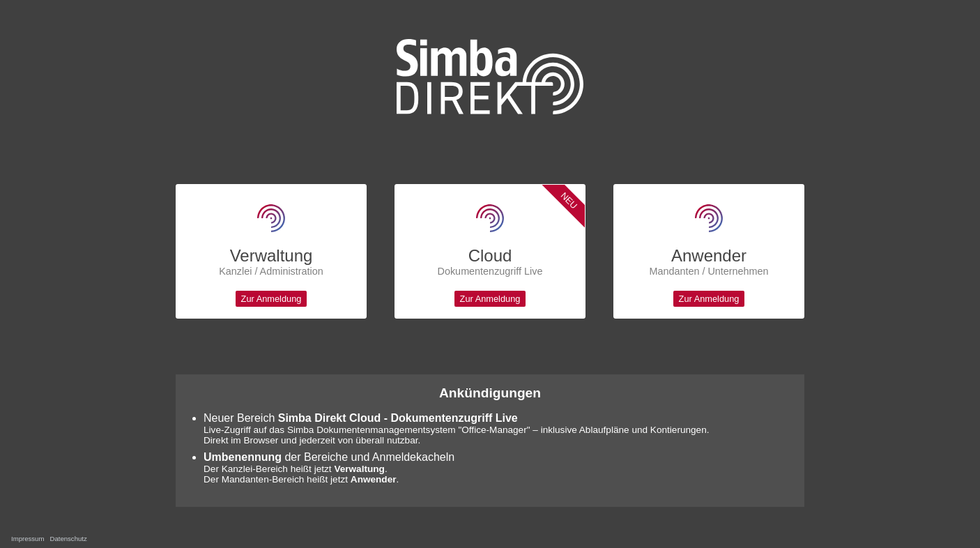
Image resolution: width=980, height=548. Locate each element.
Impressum (28, 539)
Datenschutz (68, 539)
